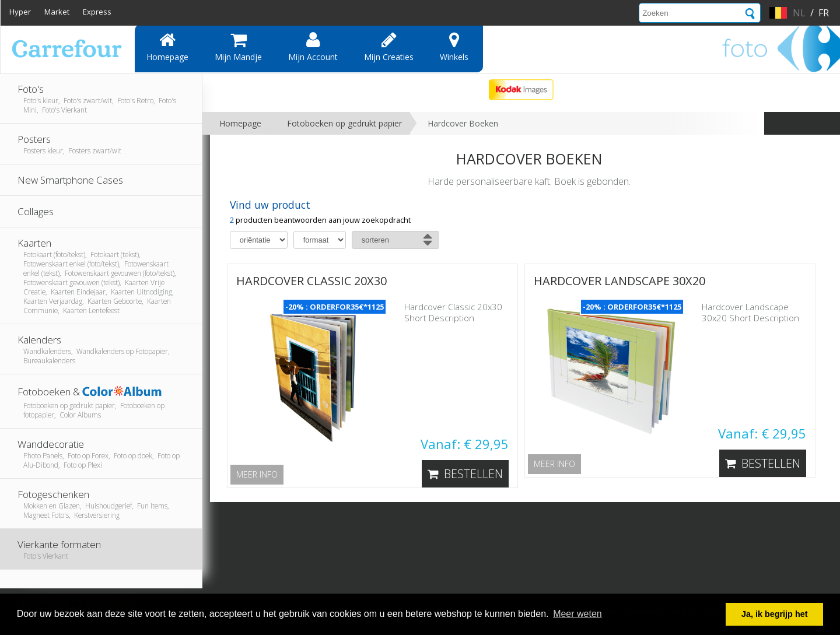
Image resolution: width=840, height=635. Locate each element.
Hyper (20, 12)
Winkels (454, 47)
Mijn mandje (238, 47)
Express (97, 12)
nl (799, 13)
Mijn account (313, 47)
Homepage (167, 47)
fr (824, 13)
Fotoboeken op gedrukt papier (344, 123)
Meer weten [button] (577, 614)
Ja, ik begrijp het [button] (775, 614)
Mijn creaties (389, 47)
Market (57, 12)
